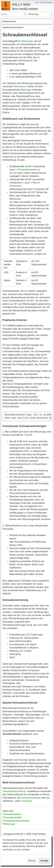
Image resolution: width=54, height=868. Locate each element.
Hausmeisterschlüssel (15, 791)
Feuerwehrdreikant (28, 170)
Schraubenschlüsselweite (16, 821)
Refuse (32, 861)
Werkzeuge (27, 41)
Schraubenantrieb (12, 817)
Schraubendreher (12, 814)
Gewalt (29, 435)
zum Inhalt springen (44, 2)
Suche (25, 14)
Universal (27, 801)
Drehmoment (20, 86)
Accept (44, 861)
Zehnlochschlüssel (31, 798)
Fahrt (23, 615)
